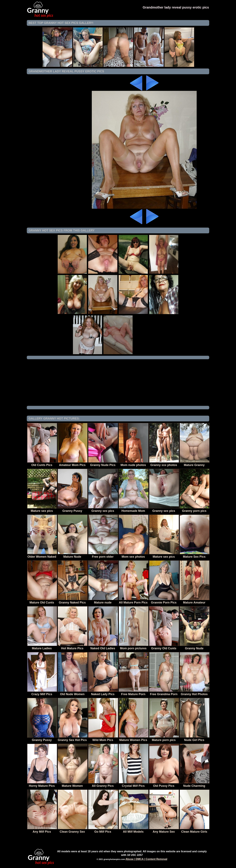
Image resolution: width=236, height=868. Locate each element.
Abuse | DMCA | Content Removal (146, 859)
